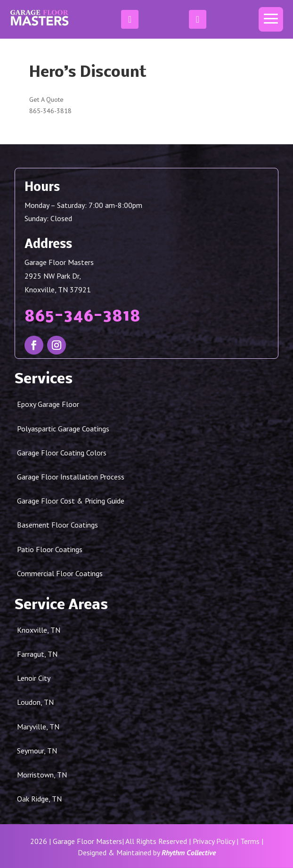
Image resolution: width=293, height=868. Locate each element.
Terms (250, 841)
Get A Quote (46, 99)
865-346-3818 (50, 111)
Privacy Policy (214, 841)
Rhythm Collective (189, 852)
